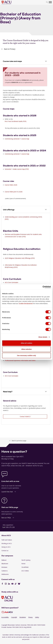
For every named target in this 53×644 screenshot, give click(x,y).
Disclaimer (23, 617)
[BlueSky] (19, 584)
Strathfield (25, 567)
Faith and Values (7, 540)
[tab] (26, 61)
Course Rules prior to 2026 (14, 192)
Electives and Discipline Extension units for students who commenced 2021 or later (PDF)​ (23, 236)
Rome (23, 564)
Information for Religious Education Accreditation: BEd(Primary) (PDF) (21, 266)
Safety (37, 617)
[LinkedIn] (9, 584)
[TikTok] (16, 584)
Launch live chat (7, 492)
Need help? (8, 392)
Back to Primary (10, 49)
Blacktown (5, 564)
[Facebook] (2, 584)
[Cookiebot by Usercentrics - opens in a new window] (43, 287)
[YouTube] (12, 584)
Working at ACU (7, 544)
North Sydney (26, 560)
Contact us (5, 551)
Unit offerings (9, 210)
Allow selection (26, 349)
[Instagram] (6, 584)
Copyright (14, 617)
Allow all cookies (27, 343)
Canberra (4, 571)
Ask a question (8, 525)
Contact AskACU (25, 417)
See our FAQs (6, 518)
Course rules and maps (12, 61)
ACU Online (25, 571)
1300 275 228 (10, 527)
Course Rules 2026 (11, 185)
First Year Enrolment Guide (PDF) (16, 121)
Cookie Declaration (26, 303)
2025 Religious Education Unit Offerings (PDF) (20, 258)
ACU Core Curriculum (12, 376)
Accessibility (5, 617)
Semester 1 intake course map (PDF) (17, 169)
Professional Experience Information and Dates (20, 360)
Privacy (30, 617)
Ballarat (4, 560)
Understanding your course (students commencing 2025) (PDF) (23, 218)
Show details (43, 337)
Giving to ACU (6, 547)
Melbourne (5, 574)
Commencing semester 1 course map (17, 139)
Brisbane (4, 567)
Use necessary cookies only (26, 355)
